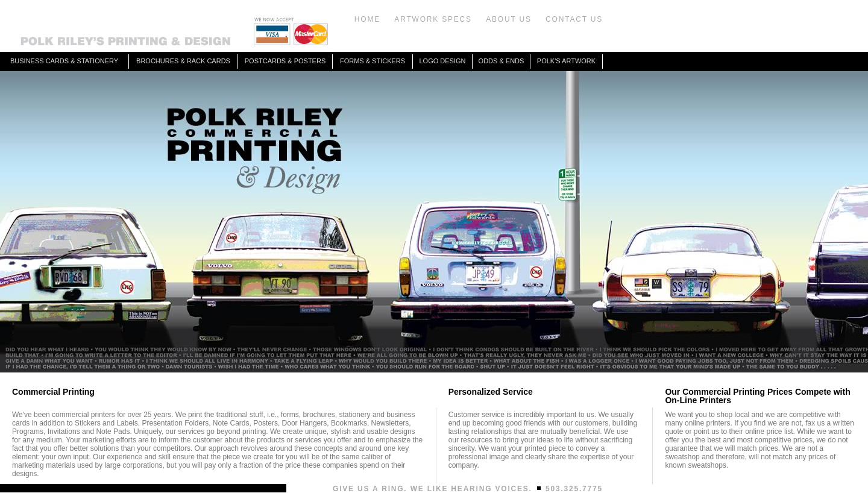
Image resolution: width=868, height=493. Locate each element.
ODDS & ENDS (502, 61)
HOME (367, 19)
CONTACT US (574, 19)
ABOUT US (509, 19)
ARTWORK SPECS (433, 19)
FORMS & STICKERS (373, 61)
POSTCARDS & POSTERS (285, 61)
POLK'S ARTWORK (566, 61)
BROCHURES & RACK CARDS (183, 61)
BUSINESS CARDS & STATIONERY (64, 61)
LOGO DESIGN (442, 61)
